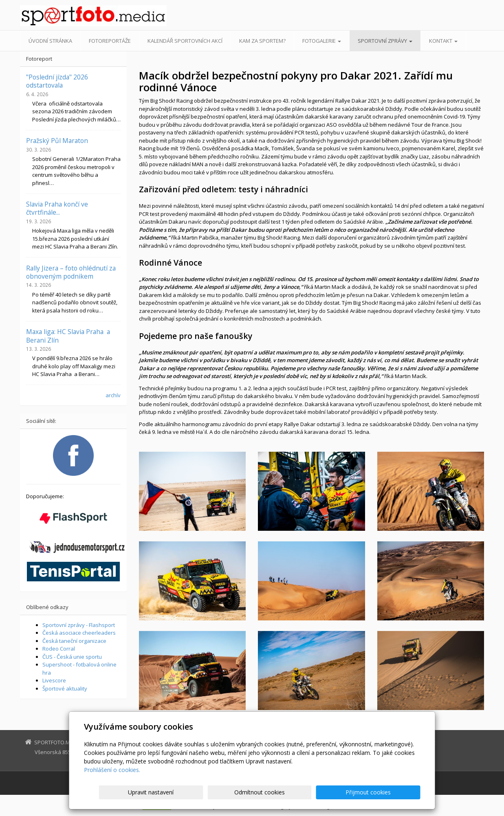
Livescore (54, 680)
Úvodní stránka (50, 41)
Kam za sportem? (262, 41)
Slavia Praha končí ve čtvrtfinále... (57, 208)
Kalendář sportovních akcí (185, 41)
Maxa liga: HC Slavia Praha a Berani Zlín (68, 336)
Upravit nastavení (255, 792)
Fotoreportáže (110, 41)
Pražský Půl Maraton (57, 141)
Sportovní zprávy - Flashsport (79, 625)
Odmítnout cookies (322, 792)
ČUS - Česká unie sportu (72, 657)
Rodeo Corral (59, 649)
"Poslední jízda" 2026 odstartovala (57, 81)
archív (113, 395)
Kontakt (443, 41)
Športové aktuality (65, 688)
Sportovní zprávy (385, 41)
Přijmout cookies (389, 792)
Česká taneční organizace (74, 641)
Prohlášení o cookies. (112, 770)
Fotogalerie (322, 41)
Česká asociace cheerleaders (79, 633)
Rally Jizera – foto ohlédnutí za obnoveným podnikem (71, 272)
